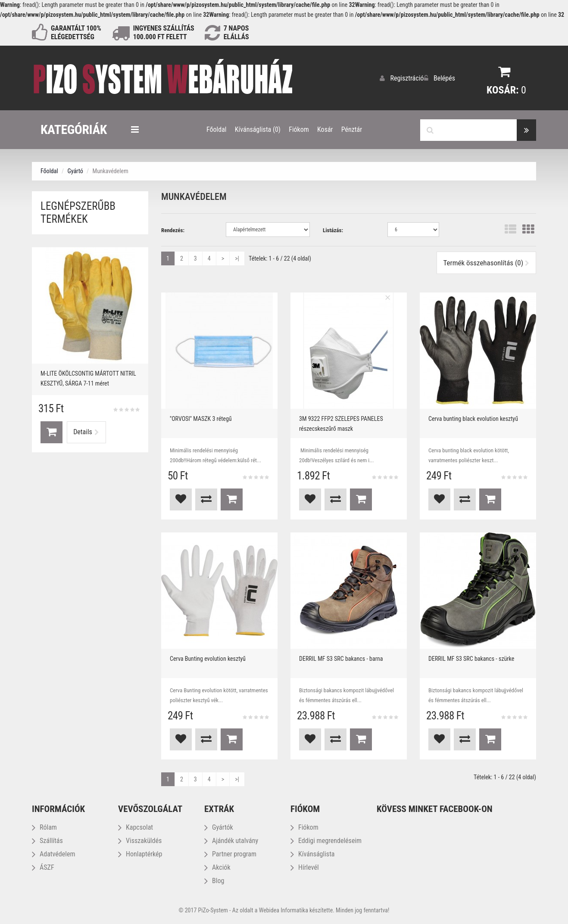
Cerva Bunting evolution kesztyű (208, 658)
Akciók (217, 867)
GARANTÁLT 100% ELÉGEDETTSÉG (76, 33)
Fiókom (304, 827)
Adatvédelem (53, 854)
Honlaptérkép (140, 854)
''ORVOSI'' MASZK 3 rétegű (201, 418)
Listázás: (333, 230)
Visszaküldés (140, 840)
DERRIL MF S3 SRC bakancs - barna (341, 658)
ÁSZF (43, 867)
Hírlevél (305, 867)
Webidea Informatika (284, 910)
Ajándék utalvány (231, 840)
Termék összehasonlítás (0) (487, 262)
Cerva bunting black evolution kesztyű (473, 418)
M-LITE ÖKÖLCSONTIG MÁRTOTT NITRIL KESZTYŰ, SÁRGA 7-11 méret (88, 378)
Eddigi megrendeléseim (326, 840)
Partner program (230, 854)
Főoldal (49, 171)
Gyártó (75, 171)
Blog (214, 880)
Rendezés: (173, 230)
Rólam (44, 827)
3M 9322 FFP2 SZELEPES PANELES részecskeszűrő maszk (341, 423)
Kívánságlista (313, 854)
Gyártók (219, 827)
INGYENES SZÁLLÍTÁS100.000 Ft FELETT (164, 33)
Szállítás (47, 840)
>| (237, 258)
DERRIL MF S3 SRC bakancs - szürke (471, 658)
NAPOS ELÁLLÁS (236, 33)
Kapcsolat (136, 827)
